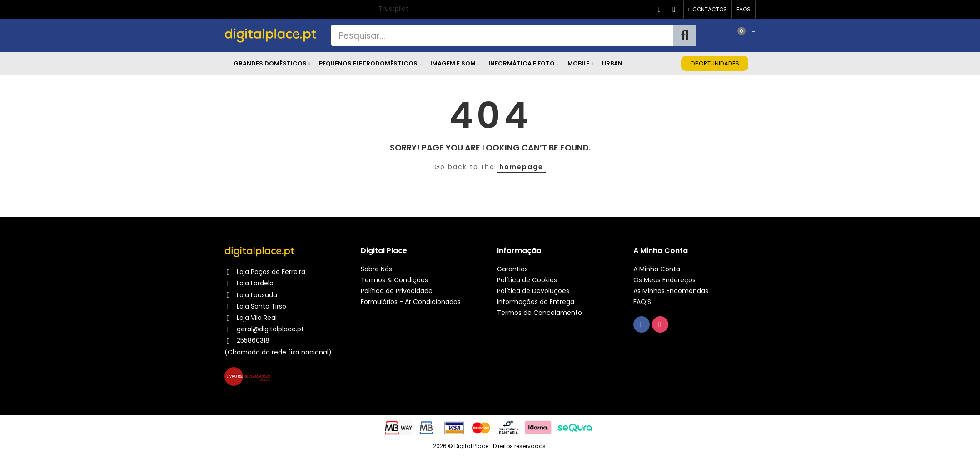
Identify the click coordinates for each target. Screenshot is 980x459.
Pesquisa (685, 35)
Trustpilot (393, 9)
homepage (521, 167)
